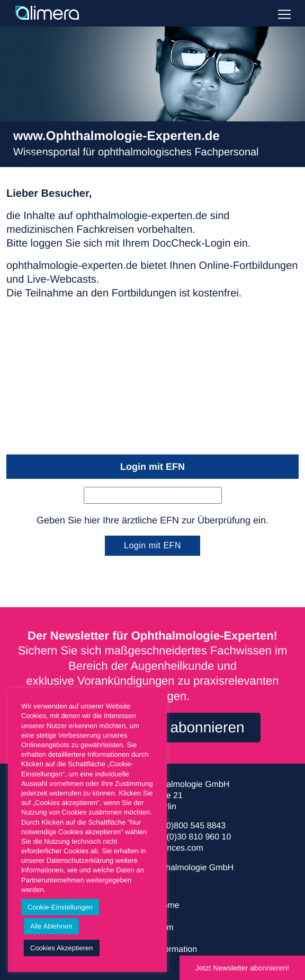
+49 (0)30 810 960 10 (190, 837)
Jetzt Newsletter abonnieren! (242, 968)
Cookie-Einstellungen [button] (60, 907)
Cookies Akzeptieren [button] (62, 948)
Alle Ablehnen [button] (51, 926)
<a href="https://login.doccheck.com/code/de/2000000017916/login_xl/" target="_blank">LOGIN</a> (152, 380)
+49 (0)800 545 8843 (186, 826)
